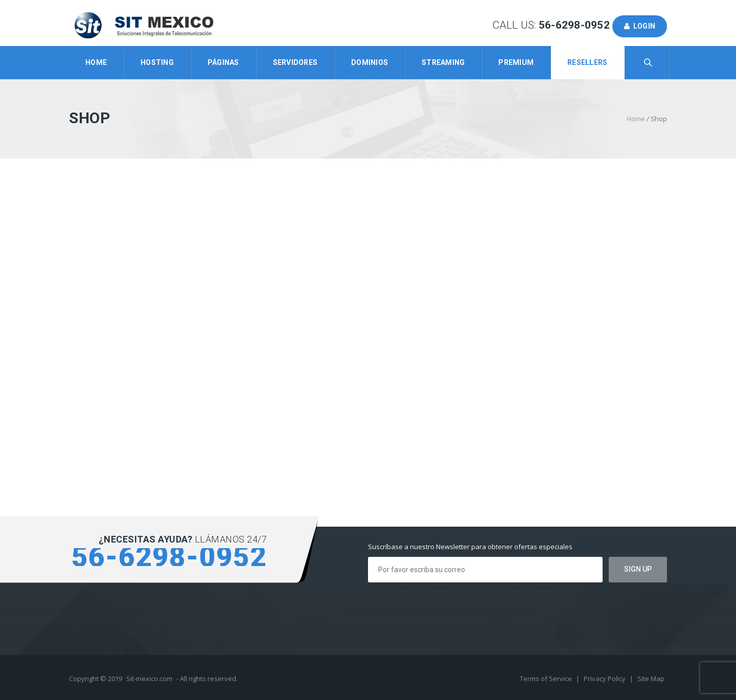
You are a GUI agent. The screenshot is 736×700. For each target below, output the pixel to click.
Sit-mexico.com (149, 679)
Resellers (587, 62)
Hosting (157, 62)
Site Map (651, 679)
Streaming (443, 62)
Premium (516, 62)
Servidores (295, 62)
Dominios (370, 62)
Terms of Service (547, 679)
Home (96, 62)
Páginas (223, 62)
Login (640, 26)
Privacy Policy (605, 679)
